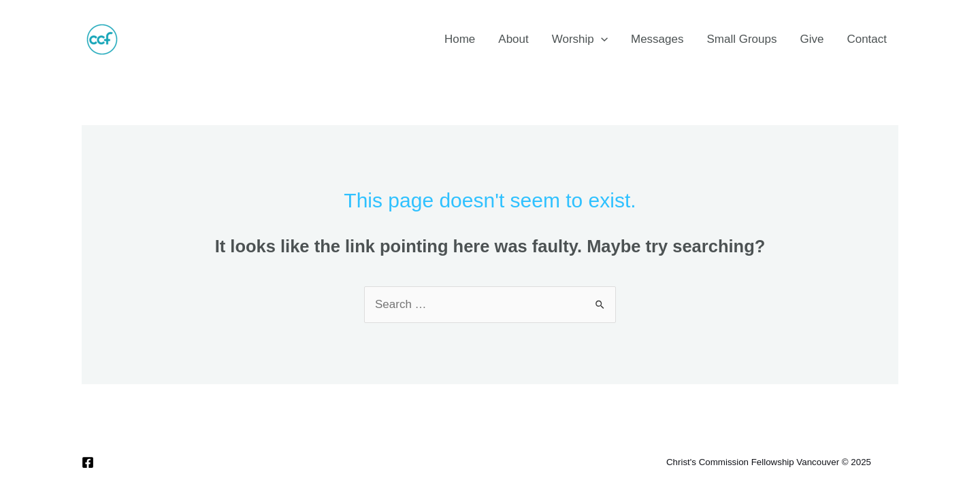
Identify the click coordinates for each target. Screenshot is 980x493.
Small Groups (741, 39)
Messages (657, 39)
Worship (580, 39)
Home (460, 39)
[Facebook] (88, 462)
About (513, 39)
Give (812, 39)
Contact (867, 39)
